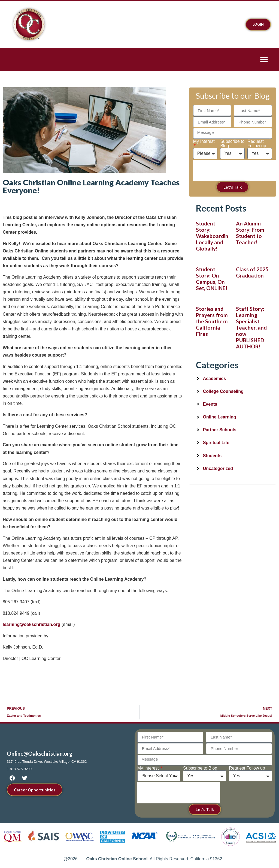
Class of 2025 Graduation (252, 272)
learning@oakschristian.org (31, 624)
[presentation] (235, 170)
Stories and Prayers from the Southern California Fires (212, 321)
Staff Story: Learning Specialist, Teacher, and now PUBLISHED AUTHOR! (251, 328)
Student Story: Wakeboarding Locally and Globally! (214, 236)
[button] (264, 59)
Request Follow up (257, 144)
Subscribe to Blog (232, 144)
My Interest (204, 141)
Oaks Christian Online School (117, 859)
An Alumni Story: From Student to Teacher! (250, 233)
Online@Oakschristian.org (40, 753)
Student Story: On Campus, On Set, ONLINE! (212, 279)
